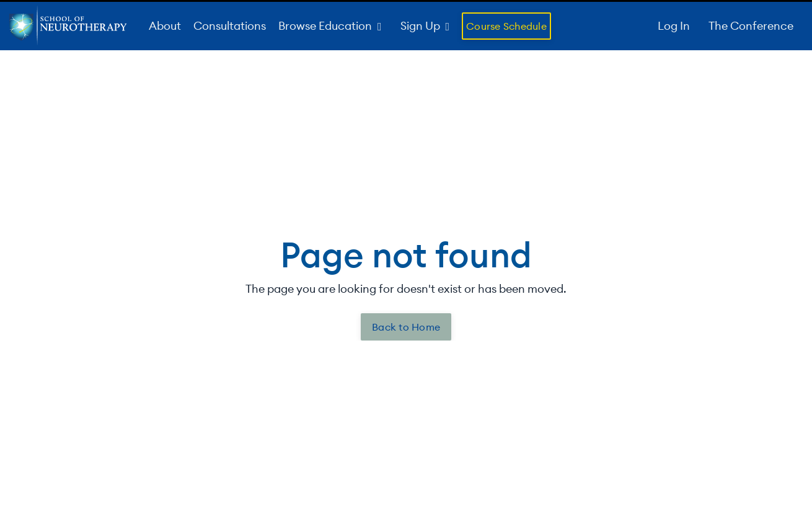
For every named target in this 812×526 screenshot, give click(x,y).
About (165, 26)
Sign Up (425, 26)
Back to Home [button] (406, 327)
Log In (674, 26)
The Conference (751, 26)
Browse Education (330, 26)
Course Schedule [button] (506, 26)
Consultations (230, 26)
